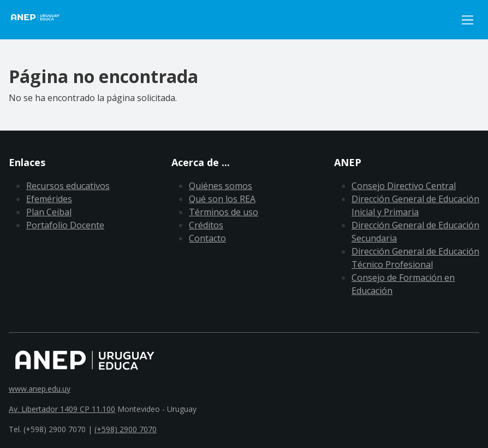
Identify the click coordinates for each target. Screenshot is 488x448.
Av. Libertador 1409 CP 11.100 (62, 409)
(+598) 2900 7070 (126, 429)
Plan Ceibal (49, 212)
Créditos (206, 225)
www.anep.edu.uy (40, 389)
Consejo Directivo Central (404, 186)
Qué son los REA (222, 199)
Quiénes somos (221, 186)
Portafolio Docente (65, 225)
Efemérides (49, 199)
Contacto (207, 238)
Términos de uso (224, 212)
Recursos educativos (68, 186)
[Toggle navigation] (468, 20)
